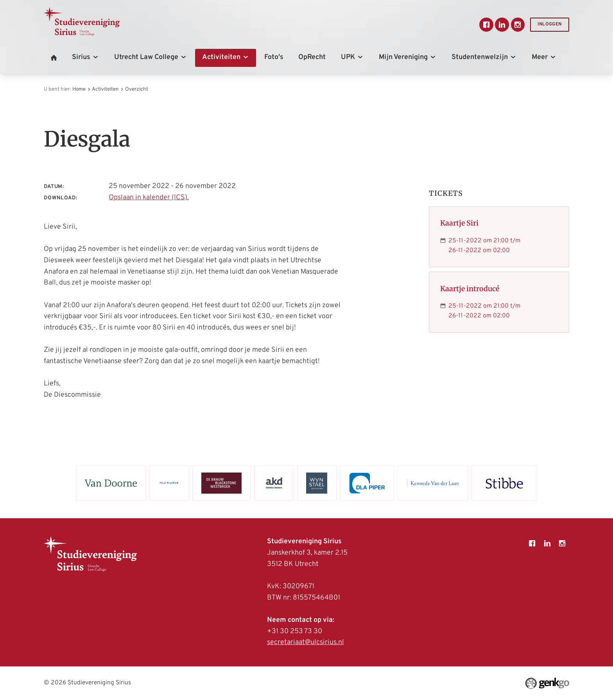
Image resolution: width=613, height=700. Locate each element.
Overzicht (137, 89)
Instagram (518, 25)
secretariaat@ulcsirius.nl (306, 642)
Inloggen (549, 24)
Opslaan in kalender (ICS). (149, 198)
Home (79, 89)
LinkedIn (502, 25)
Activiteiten (105, 89)
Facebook (486, 25)
